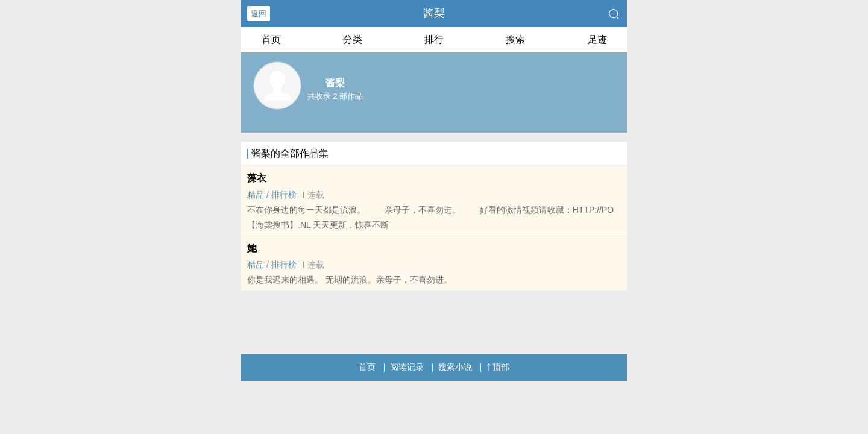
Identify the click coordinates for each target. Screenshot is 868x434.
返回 (259, 14)
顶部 (498, 367)
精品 (256, 195)
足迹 (597, 39)
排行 (434, 39)
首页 (271, 39)
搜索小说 (455, 367)
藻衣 (257, 178)
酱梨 (434, 13)
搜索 (515, 39)
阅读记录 (407, 367)
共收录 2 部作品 (335, 96)
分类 (353, 39)
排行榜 (284, 195)
